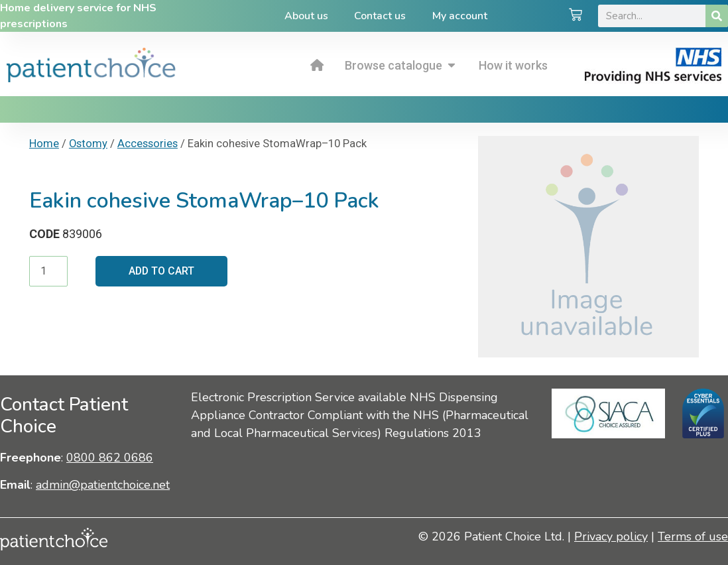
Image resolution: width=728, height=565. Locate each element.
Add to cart (162, 271)
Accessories (148, 144)
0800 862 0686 (110, 458)
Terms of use (693, 536)
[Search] (717, 16)
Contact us (380, 16)
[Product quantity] (48, 271)
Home (44, 144)
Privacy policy (611, 536)
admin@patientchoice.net (103, 485)
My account (460, 16)
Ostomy (88, 144)
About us (306, 16)
